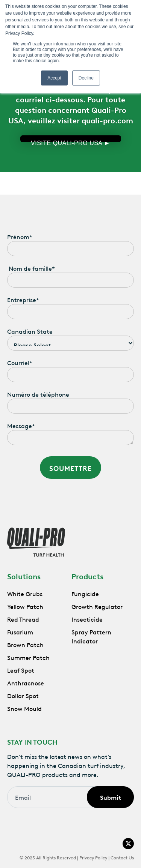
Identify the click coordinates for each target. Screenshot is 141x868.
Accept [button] (54, 78)
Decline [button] (86, 78)
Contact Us (122, 857)
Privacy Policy (93, 857)
